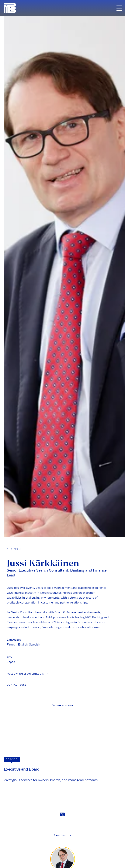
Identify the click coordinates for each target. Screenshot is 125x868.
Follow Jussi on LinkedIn (26, 674)
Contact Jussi (17, 685)
